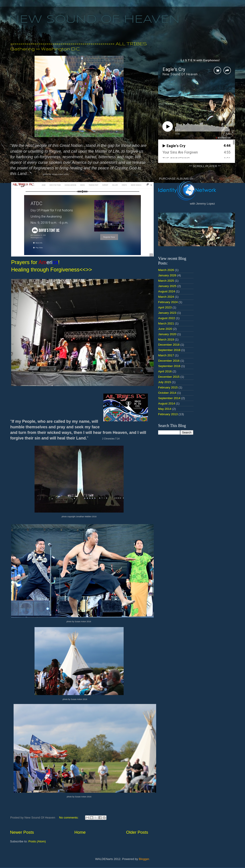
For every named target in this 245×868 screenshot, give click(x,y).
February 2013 (168, 414)
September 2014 (169, 398)
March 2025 (166, 281)
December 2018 (169, 345)
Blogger (144, 859)
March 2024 (166, 297)
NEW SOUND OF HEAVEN (94, 20)
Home (80, 832)
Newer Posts (22, 832)
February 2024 (168, 302)
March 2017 (166, 355)
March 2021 (166, 323)
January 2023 (167, 313)
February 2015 (168, 387)
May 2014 (165, 409)
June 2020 (165, 329)
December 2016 (169, 361)
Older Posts (137, 832)
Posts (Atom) (37, 841)
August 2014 (167, 403)
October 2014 (167, 393)
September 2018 (169, 350)
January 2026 (167, 275)
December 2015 (169, 377)
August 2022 (167, 318)
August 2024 (167, 291)
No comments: (69, 818)
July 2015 (165, 382)
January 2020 (167, 334)
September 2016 (169, 366)
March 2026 (166, 270)
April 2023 (165, 307)
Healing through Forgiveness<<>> (52, 270)
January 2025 (167, 286)
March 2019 (166, 340)
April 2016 (165, 371)
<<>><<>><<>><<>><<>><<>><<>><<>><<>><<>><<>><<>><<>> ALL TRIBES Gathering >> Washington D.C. (79, 46)
